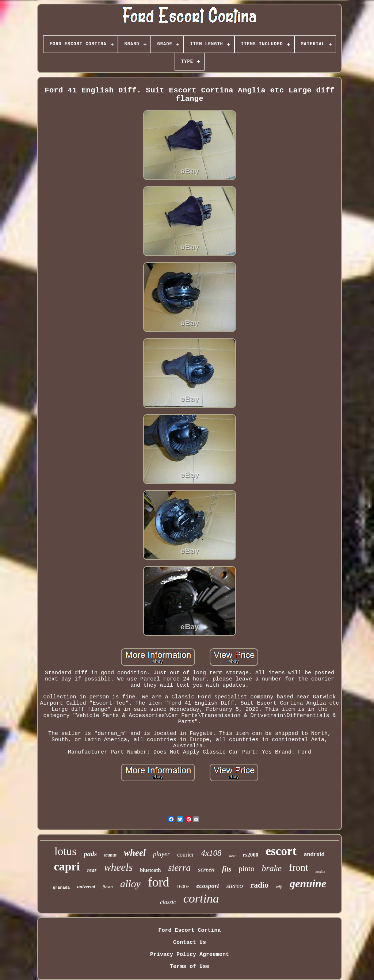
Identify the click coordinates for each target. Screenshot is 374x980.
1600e (183, 887)
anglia (320, 871)
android (314, 854)
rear (92, 870)
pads (90, 854)
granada (61, 888)
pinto (246, 869)
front (298, 867)
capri (67, 866)
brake (272, 868)
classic (168, 902)
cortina (201, 898)
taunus (110, 855)
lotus (65, 851)
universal (86, 887)
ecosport (207, 886)
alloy (130, 884)
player (161, 854)
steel (232, 856)
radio (259, 885)
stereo (234, 886)
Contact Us (190, 943)
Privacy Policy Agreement (190, 955)
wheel (135, 853)
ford (159, 882)
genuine (308, 883)
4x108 (211, 853)
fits (227, 869)
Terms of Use (190, 967)
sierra (179, 868)
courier (185, 855)
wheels (118, 867)
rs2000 (251, 855)
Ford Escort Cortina (189, 931)
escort (281, 851)
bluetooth (150, 870)
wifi (279, 887)
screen (206, 870)
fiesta (108, 887)
